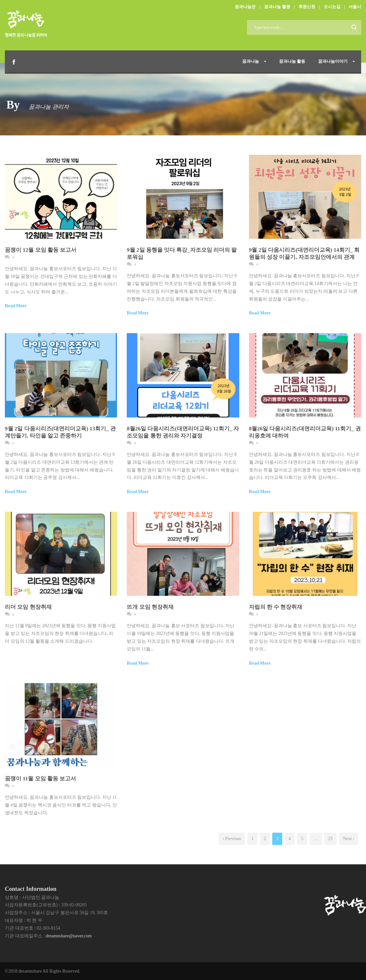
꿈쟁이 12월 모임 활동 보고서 (41, 250)
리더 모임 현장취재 (28, 607)
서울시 (355, 7)
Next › (349, 839)
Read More (16, 306)
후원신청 (307, 7)
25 (330, 839)
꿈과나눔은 (245, 7)
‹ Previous (232, 839)
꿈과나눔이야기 (333, 61)
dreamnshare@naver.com (69, 936)
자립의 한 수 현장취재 (276, 607)
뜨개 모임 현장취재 (150, 607)
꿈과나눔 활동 (277, 7)
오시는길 (332, 7)
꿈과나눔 (251, 61)
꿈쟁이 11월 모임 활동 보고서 (40, 779)
